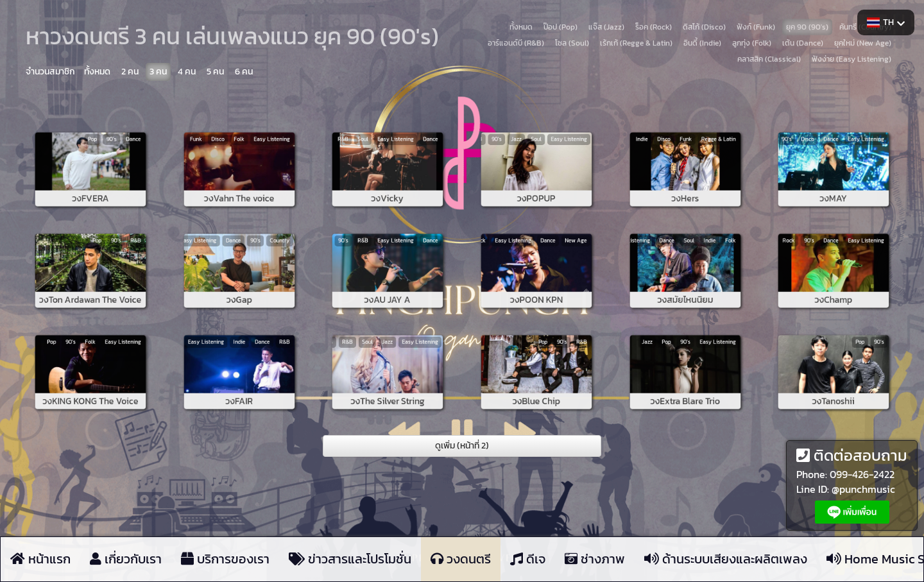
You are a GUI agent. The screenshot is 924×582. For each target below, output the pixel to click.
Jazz (528, 158)
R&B (370, 158)
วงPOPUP (536, 181)
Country (255, 259)
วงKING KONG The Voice (91, 383)
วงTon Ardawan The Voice (91, 282)
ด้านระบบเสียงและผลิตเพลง (726, 559)
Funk (222, 158)
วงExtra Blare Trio (685, 383)
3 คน (158, 72)
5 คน (215, 72)
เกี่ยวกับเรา (126, 559)
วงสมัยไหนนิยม (685, 282)
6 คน (244, 72)
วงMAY (834, 181)
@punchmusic (863, 489)
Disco (230, 158)
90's (99, 158)
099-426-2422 (862, 474)
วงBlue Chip (536, 383)
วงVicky (388, 181)
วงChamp (834, 282)
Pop (91, 158)
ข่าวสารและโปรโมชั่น (350, 559)
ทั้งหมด (97, 72)
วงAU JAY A (388, 282)
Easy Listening (252, 158)
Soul (378, 158)
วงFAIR (239, 383)
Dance (107, 158)
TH (886, 22)
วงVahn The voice (239, 181)
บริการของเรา (225, 559)
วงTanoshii (834, 383)
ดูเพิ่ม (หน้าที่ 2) (462, 446)
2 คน (130, 72)
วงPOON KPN (536, 282)
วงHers (685, 181)
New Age (552, 259)
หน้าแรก (40, 559)
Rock (816, 259)
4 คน (187, 72)
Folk (239, 158)
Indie (668, 158)
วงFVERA (91, 181)
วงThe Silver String (388, 383)
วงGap (239, 282)
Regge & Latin (698, 158)
